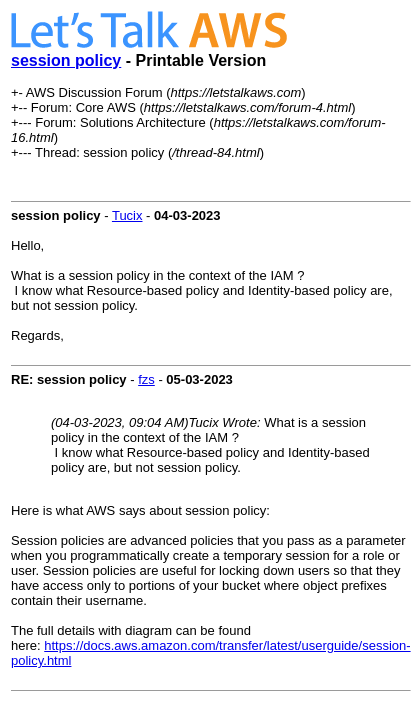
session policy (66, 60)
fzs (146, 379)
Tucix (127, 215)
